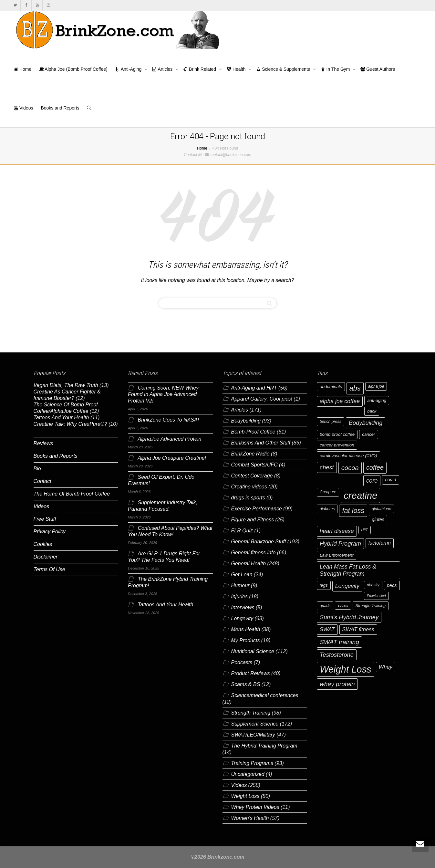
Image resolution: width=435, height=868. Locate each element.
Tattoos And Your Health (61, 418)
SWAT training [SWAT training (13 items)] (339, 642)
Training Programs (252, 763)
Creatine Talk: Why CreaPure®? (70, 424)
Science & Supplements (284, 69)
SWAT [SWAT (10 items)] (327, 629)
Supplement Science (255, 724)
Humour (240, 586)
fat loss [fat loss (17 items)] (353, 511)
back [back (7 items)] (372, 411)
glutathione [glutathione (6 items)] (381, 509)
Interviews (243, 607)
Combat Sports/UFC (254, 465)
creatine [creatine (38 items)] (360, 495)
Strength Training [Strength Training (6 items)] (371, 606)
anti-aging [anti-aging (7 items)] (377, 400)
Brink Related (200, 69)
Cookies (43, 544)
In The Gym (336, 69)
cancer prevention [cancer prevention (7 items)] (337, 445)
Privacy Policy (50, 532)
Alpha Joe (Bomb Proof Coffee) (73, 69)
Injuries (240, 596)
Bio (37, 469)
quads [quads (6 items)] (325, 606)
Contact (42, 481)
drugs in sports (248, 498)
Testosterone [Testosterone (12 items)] (337, 655)
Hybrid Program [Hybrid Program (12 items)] (340, 544)
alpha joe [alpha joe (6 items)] (376, 386)
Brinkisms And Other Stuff (261, 443)
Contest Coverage (252, 476)
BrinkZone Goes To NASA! (168, 420)
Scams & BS (246, 684)
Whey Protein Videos (255, 807)
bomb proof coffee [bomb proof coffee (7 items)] (337, 434)
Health (237, 69)
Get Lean (242, 575)
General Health (249, 564)
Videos (23, 108)
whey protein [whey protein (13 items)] (337, 684)
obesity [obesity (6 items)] (373, 585)
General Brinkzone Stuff (259, 542)
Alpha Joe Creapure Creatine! (172, 458)
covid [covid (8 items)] (390, 480)
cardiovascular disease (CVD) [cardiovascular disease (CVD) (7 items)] (348, 456)
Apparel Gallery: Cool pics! (262, 399)
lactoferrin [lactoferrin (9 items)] (380, 543)
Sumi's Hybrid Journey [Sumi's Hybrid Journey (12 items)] (349, 617)
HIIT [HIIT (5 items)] (365, 530)
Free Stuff (45, 519)
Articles (163, 69)
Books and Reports (60, 108)
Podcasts (242, 662)
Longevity (242, 618)
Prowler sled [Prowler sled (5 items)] (376, 596)
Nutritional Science (253, 651)
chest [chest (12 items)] (327, 467)
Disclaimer (46, 557)
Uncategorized (248, 774)
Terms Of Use (49, 569)
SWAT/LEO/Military (253, 735)
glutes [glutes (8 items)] (378, 519)
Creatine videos (249, 487)
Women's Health (250, 818)
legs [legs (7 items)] (324, 585)
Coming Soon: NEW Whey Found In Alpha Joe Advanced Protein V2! (163, 394)
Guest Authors (378, 69)
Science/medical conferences (265, 695)
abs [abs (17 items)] (355, 388)
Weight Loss (245, 796)
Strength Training (251, 713)
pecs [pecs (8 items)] (392, 585)
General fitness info (254, 553)
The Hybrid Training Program (264, 746)
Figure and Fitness (253, 520)
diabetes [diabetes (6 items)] (327, 509)
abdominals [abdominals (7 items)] (331, 387)
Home (22, 69)
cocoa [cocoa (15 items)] (350, 468)
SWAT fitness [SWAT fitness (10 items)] (358, 629)
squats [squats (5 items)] (343, 605)
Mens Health (246, 629)
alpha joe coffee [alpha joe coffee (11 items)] (340, 401)
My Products (246, 640)
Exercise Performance (257, 509)
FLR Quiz (242, 531)
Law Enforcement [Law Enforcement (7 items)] (337, 555)
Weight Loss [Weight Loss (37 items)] (346, 669)
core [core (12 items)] (372, 481)
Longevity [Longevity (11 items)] (347, 586)
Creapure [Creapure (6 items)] (328, 492)
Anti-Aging (129, 69)
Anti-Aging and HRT (254, 388)
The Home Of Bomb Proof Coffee (72, 494)
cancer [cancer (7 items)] (368, 434)
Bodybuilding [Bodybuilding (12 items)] (366, 423)
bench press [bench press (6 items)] (331, 422)
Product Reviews (251, 673)
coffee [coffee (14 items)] (375, 467)
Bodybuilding (246, 421)
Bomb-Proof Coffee (253, 432)
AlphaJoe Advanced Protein (169, 439)
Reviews (43, 443)
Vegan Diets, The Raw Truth (66, 385)
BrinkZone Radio (250, 454)
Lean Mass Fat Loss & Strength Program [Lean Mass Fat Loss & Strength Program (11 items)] (348, 570)
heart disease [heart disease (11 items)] (337, 531)
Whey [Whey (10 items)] (386, 667)
